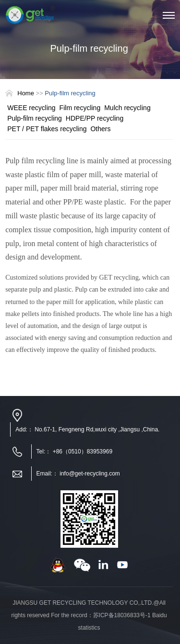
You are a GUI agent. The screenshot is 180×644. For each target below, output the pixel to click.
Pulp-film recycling (35, 118)
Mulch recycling (127, 108)
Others (100, 129)
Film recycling (80, 108)
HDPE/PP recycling (95, 118)
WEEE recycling (31, 108)
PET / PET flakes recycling (47, 129)
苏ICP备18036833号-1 (122, 615)
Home (26, 93)
